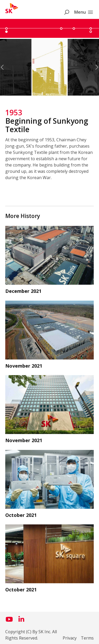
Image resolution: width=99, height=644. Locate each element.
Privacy (70, 638)
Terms (87, 638)
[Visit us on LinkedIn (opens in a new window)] (21, 621)
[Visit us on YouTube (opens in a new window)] (9, 621)
